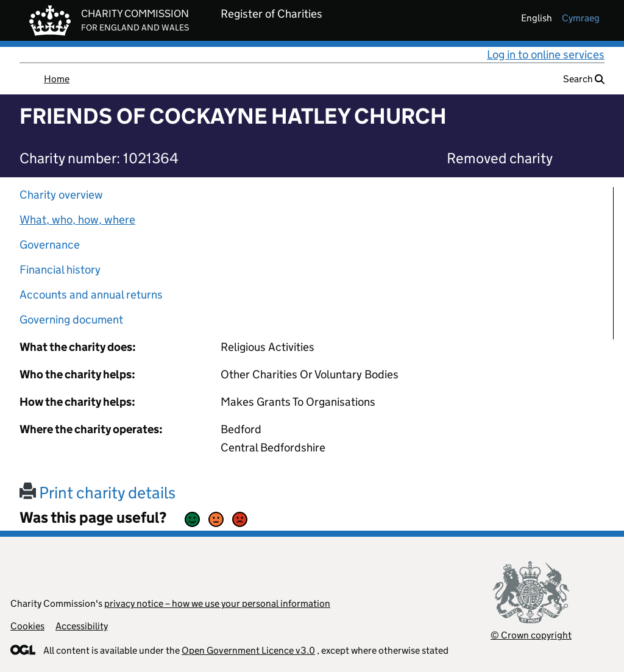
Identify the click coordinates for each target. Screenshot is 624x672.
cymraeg (581, 18)
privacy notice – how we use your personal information (217, 603)
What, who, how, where (77, 220)
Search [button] (584, 79)
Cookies (27, 626)
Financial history (60, 270)
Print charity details (97, 493)
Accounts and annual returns (91, 295)
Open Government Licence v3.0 (248, 650)
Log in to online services (546, 55)
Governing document (71, 320)
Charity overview (61, 195)
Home (57, 79)
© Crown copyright (531, 635)
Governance (50, 245)
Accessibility (82, 626)
